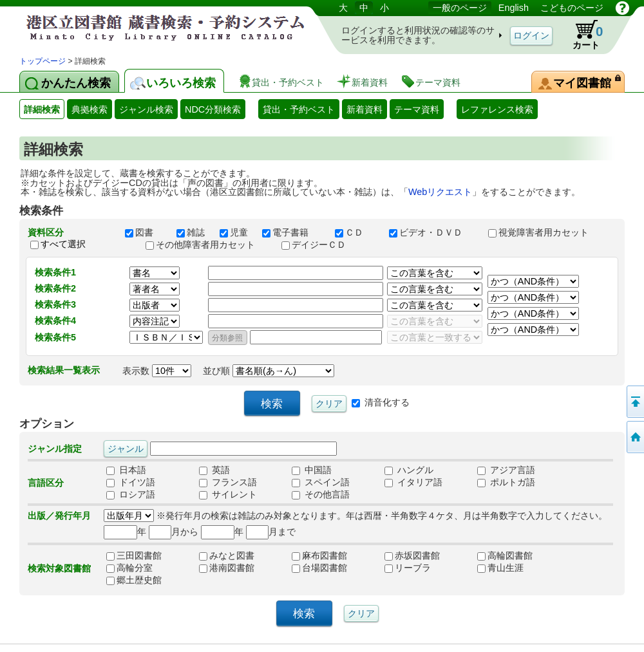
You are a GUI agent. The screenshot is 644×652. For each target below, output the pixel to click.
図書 (145, 232)
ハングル (409, 470)
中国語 (312, 470)
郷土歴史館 (134, 581)
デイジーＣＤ (319, 245)
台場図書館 (319, 568)
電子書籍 (292, 232)
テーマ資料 (417, 109)
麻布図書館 (319, 556)
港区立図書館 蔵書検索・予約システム (155, 27)
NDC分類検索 (213, 109)
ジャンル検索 (146, 109)
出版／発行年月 (59, 516)
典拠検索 (90, 109)
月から (174, 532)
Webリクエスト (440, 192)
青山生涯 (500, 568)
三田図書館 (134, 556)
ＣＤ (356, 232)
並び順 (269, 371)
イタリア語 (413, 483)
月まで (271, 532)
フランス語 (228, 483)
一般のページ (460, 8)
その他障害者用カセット (207, 245)
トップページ (43, 61)
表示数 (157, 371)
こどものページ (572, 8)
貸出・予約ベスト (299, 109)
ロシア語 (131, 495)
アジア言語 (506, 470)
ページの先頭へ (634, 402)
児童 (235, 232)
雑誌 (192, 232)
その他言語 (321, 495)
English (514, 8)
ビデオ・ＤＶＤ (433, 232)
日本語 (126, 470)
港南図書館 (227, 568)
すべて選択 (63, 244)
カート (582, 35)
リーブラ (408, 568)
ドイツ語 (131, 483)
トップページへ (634, 437)
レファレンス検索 (497, 109)
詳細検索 (42, 109)
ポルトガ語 (506, 483)
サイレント (228, 495)
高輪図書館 (505, 556)
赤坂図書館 (412, 556)
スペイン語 (321, 483)
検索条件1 (55, 272)
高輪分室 (129, 568)
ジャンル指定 (55, 449)
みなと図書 (227, 556)
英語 (214, 470)
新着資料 (365, 109)
